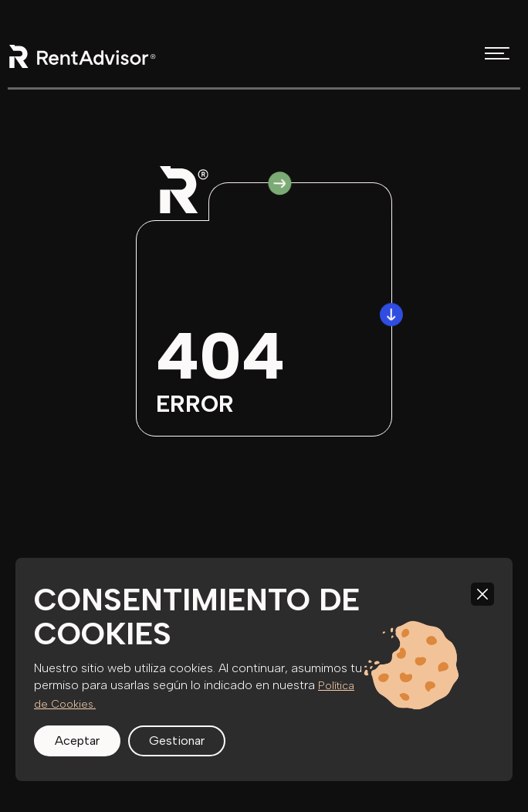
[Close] (482, 594)
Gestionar (177, 741)
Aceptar (77, 741)
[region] (264, 669)
